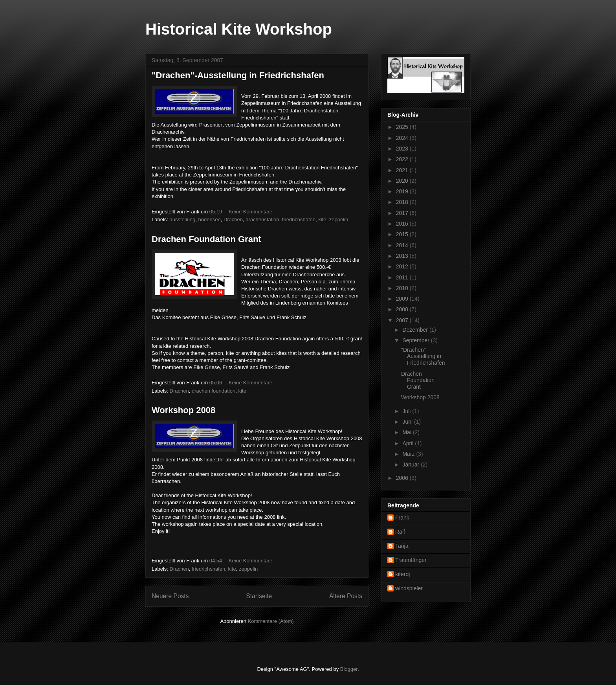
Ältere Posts (346, 596)
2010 (403, 288)
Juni (408, 422)
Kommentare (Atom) (271, 621)
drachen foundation (214, 391)
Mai (407, 432)
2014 (403, 245)
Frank (402, 518)
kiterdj (402, 574)
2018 (403, 202)
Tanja (402, 546)
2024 (403, 138)
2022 (403, 159)
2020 (403, 181)
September (416, 340)
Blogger (349, 669)
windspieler (409, 588)
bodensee (210, 219)
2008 (403, 309)
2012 (403, 266)
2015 (403, 234)
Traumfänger (411, 560)
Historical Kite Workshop (239, 29)
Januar (412, 465)
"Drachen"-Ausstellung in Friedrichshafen (238, 75)
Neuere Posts (170, 596)
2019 (403, 191)
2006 (403, 478)
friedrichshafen (299, 219)
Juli (407, 411)
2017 (403, 213)
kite (322, 219)
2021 (403, 170)
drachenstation (262, 219)
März (409, 454)
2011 (403, 277)
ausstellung (183, 219)
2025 (403, 127)
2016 (403, 224)
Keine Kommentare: (252, 212)
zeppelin (339, 219)
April (409, 443)
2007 (403, 320)
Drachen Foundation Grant (206, 239)
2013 (403, 256)
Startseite (259, 596)
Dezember (416, 330)
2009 (403, 299)
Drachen (233, 219)
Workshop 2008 (183, 410)
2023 (403, 149)
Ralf (400, 532)
